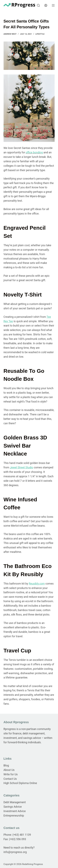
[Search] (38, 5)
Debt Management (15, 802)
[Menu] (53, 5)
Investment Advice (15, 811)
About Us (9, 770)
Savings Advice (13, 807)
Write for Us (11, 774)
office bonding (34, 152)
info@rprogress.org (15, 852)
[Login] (46, 5)
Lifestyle (40, 34)
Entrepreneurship (14, 816)
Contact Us (10, 779)
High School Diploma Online (20, 783)
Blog (6, 765)
